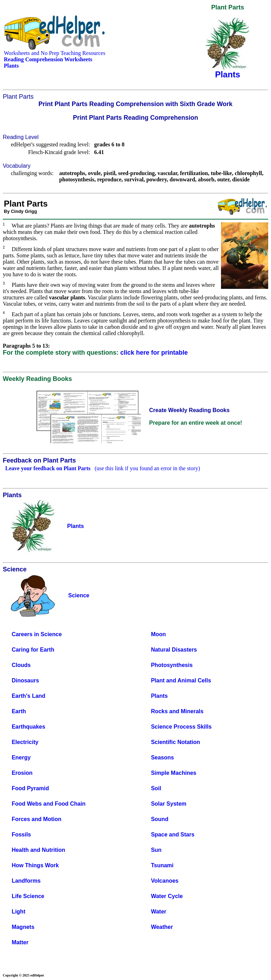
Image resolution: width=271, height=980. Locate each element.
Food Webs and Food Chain (48, 804)
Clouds (21, 665)
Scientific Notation (176, 742)
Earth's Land (28, 696)
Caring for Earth (33, 650)
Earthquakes (28, 727)
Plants (159, 696)
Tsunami (162, 865)
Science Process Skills (181, 727)
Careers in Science (37, 634)
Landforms (26, 881)
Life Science (28, 896)
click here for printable (154, 353)
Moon (159, 634)
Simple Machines (174, 773)
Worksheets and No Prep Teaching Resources (55, 53)
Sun (156, 850)
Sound (160, 819)
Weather (162, 927)
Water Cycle (167, 896)
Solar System (169, 804)
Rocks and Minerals (177, 711)
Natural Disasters (174, 650)
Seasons (163, 757)
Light (18, 912)
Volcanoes (165, 881)
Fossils (21, 835)
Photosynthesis (172, 665)
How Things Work (35, 865)
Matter (20, 942)
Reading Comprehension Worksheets (48, 59)
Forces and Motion (36, 819)
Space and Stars (173, 835)
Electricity (25, 742)
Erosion (22, 773)
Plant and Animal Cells (181, 680)
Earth (19, 711)
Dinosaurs (25, 680)
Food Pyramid (30, 788)
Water (159, 912)
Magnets (23, 927)
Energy (21, 757)
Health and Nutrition (38, 850)
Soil (156, 788)
